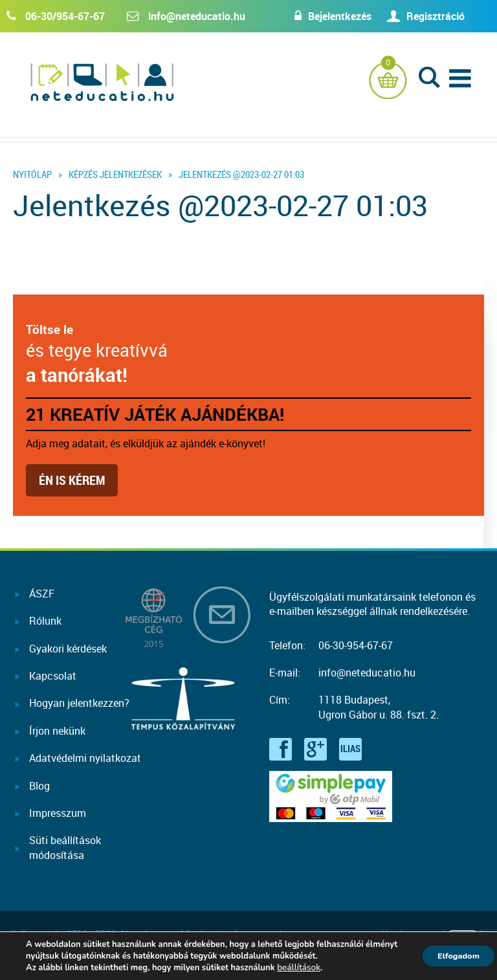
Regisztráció (436, 16)
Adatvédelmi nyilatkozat (85, 758)
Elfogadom (452, 956)
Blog (39, 786)
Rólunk (45, 621)
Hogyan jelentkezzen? (79, 703)
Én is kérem (72, 480)
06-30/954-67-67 (65, 16)
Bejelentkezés (327, 16)
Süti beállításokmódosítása (65, 847)
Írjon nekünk (57, 731)
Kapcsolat (53, 676)
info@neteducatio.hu (197, 16)
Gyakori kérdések (68, 649)
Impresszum (58, 813)
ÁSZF (42, 594)
